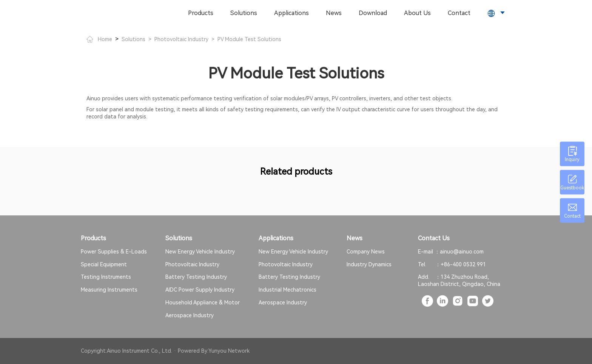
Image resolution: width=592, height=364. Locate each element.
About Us (417, 13)
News (334, 13)
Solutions (244, 13)
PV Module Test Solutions (249, 39)
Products (201, 13)
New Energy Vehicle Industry (200, 252)
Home (99, 39)
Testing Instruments (106, 277)
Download (373, 13)
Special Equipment (104, 264)
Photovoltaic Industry (181, 39)
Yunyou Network (229, 351)
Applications (291, 13)
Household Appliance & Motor (203, 303)
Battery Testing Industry (196, 277)
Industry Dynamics (369, 264)
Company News (366, 252)
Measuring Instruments (109, 290)
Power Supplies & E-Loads (114, 252)
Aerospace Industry (190, 315)
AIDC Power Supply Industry (200, 290)
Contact (459, 13)
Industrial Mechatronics (288, 290)
